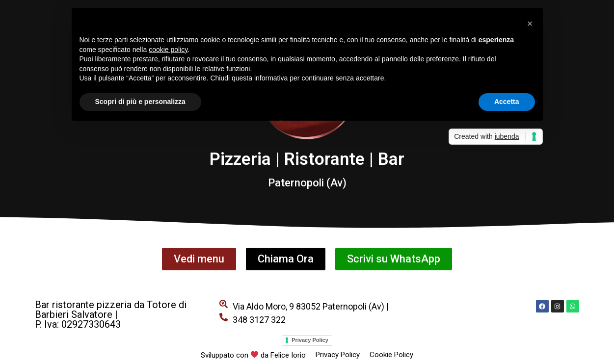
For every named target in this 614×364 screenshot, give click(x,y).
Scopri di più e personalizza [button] (140, 102)
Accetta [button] (507, 102)
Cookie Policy (391, 355)
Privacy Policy (310, 340)
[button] (530, 24)
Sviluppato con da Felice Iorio (253, 355)
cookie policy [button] (168, 50)
